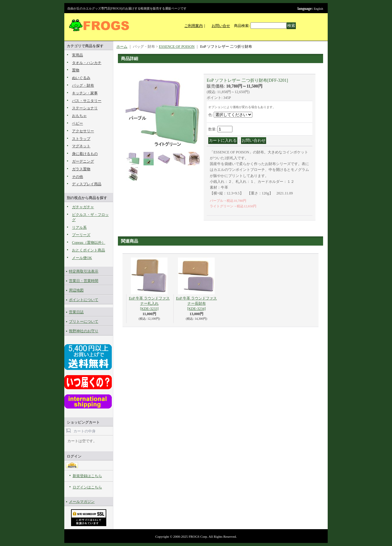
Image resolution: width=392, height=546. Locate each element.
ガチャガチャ (83, 207)
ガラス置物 (81, 169)
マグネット (81, 146)
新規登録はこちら (87, 476)
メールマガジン (82, 502)
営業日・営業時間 (84, 281)
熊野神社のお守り (84, 331)
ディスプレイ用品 (87, 184)
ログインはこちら (87, 487)
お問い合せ (221, 26)
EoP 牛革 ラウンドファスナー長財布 (197, 303)
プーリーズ (81, 235)
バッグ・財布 (83, 85)
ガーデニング (83, 161)
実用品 (77, 55)
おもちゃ (79, 116)
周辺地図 (76, 290)
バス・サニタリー (87, 101)
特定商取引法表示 (84, 271)
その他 (77, 177)
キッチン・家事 (85, 93)
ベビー (77, 123)
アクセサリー (83, 131)
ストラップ (81, 139)
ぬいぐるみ (81, 78)
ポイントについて (84, 300)
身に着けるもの (85, 154)
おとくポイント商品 (89, 250)
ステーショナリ (85, 108)
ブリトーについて (84, 322)
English (318, 9)
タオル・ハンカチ (87, 63)
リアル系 (79, 228)
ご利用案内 (194, 26)
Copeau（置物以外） (89, 243)
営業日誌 (76, 312)
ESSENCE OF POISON (177, 47)
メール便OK (82, 258)
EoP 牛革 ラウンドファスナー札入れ (149, 303)
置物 (76, 70)
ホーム (122, 47)
